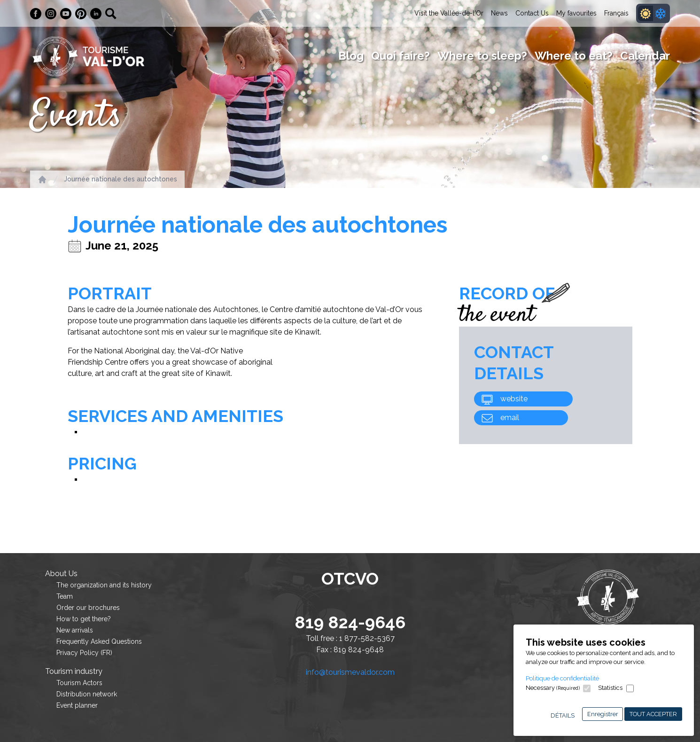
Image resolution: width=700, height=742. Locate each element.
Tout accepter (653, 714)
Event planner (77, 705)
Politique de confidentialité (562, 678)
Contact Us (532, 13)
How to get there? (84, 619)
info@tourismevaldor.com (350, 672)
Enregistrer (603, 714)
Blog (351, 56)
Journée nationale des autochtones (121, 179)
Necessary (553, 688)
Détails (563, 715)
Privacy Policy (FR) (84, 653)
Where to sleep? (482, 56)
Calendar (645, 56)
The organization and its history (104, 585)
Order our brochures (88, 608)
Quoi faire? (401, 56)
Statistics (610, 688)
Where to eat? (574, 56)
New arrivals (75, 630)
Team (65, 596)
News (499, 13)
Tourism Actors (79, 683)
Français (616, 13)
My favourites (576, 13)
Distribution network (87, 694)
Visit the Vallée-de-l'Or (449, 13)
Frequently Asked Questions (99, 641)
